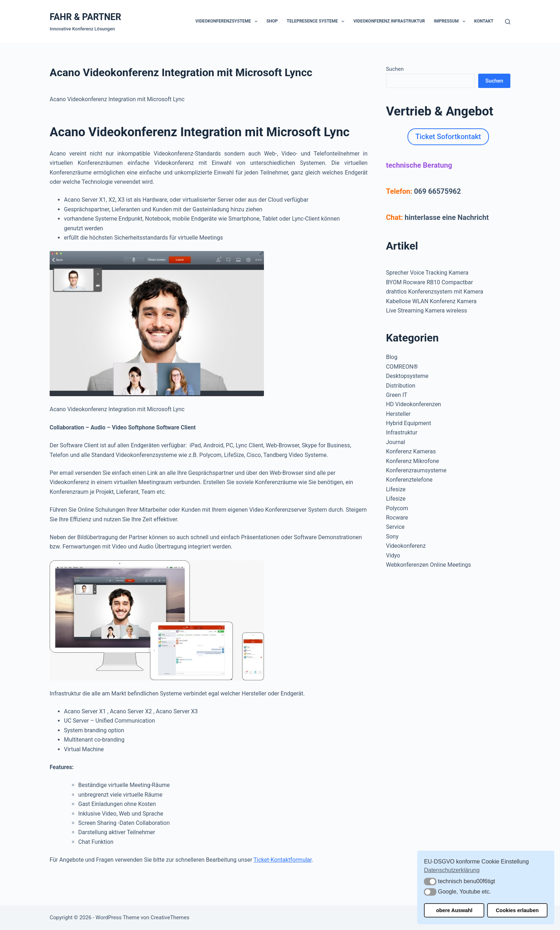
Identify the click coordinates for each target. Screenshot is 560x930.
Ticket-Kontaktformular (283, 860)
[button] (430, 882)
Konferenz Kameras (411, 451)
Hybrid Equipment (409, 423)
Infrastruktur (402, 432)
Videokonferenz (406, 546)
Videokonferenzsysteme (228, 21)
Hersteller (398, 414)
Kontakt (484, 21)
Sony (392, 537)
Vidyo (393, 555)
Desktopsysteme (407, 376)
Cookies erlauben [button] (517, 910)
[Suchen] (508, 22)
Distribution (401, 386)
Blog (392, 357)
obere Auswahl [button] (454, 910)
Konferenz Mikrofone (413, 461)
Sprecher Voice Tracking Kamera (427, 273)
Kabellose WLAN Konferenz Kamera (431, 301)
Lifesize (396, 489)
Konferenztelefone (409, 480)
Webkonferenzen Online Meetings (429, 565)
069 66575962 (437, 191)
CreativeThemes (170, 917)
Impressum (451, 21)
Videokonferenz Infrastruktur (389, 21)
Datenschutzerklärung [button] (452, 870)
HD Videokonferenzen (414, 404)
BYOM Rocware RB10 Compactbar (429, 282)
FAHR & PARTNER (85, 17)
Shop (272, 21)
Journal (396, 442)
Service (395, 527)
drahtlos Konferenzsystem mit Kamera (435, 292)
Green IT (397, 395)
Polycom (397, 508)
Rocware (397, 518)
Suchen (395, 69)
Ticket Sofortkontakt (448, 137)
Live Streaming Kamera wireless (427, 311)
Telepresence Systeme (317, 21)
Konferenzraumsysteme (416, 470)
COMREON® (402, 367)
